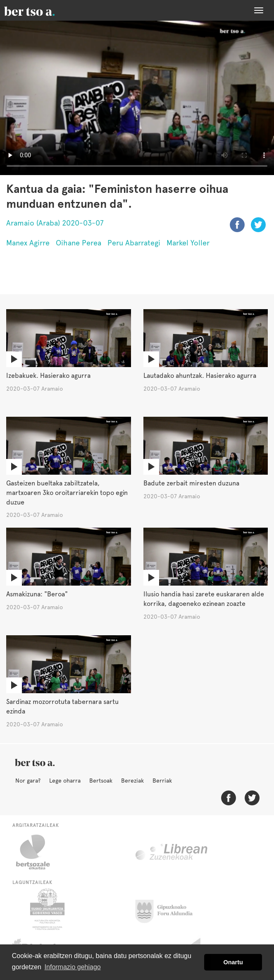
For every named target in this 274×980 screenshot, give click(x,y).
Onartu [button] (233, 962)
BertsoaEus (41, 10)
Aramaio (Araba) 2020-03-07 (55, 223)
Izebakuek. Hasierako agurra (48, 376)
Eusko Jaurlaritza (46, 909)
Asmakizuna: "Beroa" (37, 594)
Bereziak (132, 781)
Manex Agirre (28, 243)
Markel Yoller (188, 243)
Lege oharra (65, 781)
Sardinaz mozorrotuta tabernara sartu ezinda (62, 706)
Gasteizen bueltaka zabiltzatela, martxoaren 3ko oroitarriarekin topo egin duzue (67, 493)
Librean (172, 852)
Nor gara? (28, 781)
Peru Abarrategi (134, 243)
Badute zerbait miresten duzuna (191, 483)
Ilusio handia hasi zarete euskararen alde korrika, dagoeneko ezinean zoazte (204, 599)
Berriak (162, 781)
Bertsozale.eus (38, 852)
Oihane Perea (79, 243)
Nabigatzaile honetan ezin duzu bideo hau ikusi (137, 98)
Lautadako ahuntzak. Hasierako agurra (200, 376)
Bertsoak (101, 781)
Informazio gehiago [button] (73, 967)
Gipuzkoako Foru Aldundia (169, 909)
